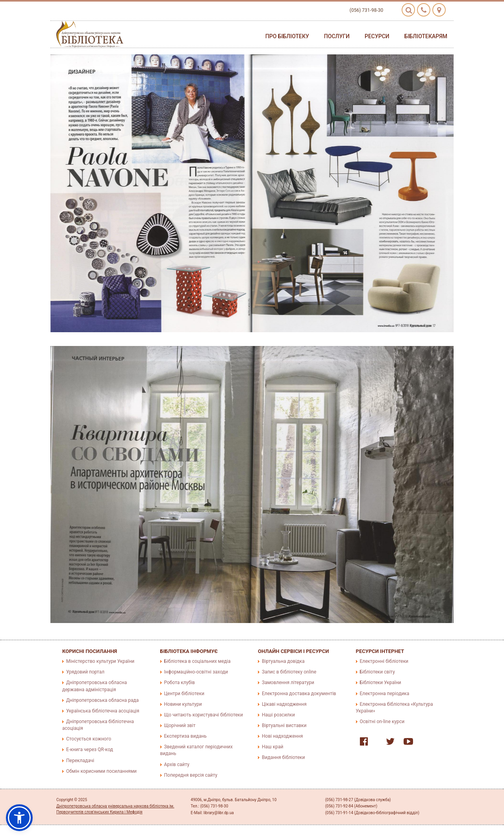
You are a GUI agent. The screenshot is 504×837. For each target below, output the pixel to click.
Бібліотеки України (381, 683)
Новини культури (183, 704)
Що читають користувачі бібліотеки (204, 715)
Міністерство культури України (100, 661)
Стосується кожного (89, 739)
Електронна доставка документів (299, 694)
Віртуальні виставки (284, 725)
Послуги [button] (337, 36)
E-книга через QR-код (90, 750)
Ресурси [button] (377, 36)
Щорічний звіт (180, 725)
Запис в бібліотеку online (289, 672)
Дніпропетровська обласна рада (102, 700)
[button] (19, 818)
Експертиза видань (185, 736)
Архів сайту (177, 764)
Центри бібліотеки (184, 694)
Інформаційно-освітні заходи (196, 672)
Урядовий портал (85, 672)
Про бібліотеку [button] (287, 36)
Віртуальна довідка (283, 661)
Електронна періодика (385, 694)
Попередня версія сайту (191, 775)
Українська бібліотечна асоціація (103, 711)
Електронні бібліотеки (384, 661)
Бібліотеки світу (377, 672)
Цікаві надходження (284, 704)
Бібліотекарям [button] (426, 36)
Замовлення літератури (288, 683)
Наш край (272, 747)
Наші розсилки (278, 715)
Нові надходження (282, 736)
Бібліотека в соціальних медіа (197, 661)
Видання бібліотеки (283, 757)
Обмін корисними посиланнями (101, 771)
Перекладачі (80, 761)
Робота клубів (180, 683)
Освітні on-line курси (382, 722)
